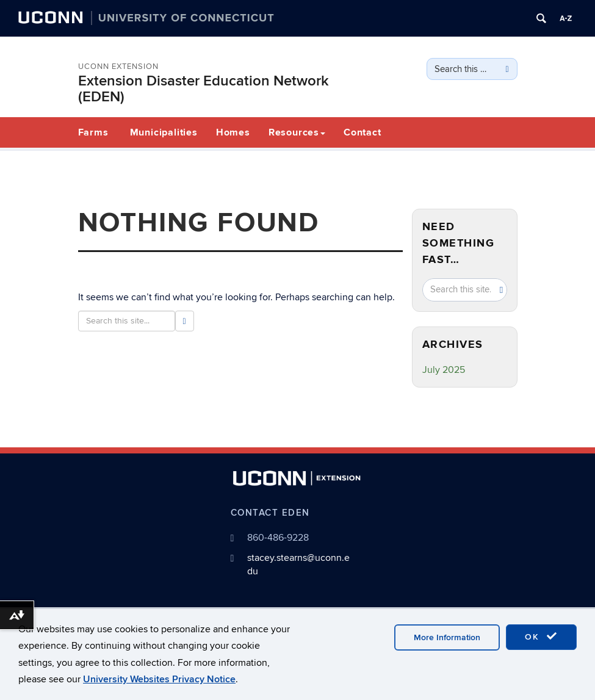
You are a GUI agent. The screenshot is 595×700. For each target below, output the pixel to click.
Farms (93, 132)
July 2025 (444, 370)
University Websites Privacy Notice (159, 679)
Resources (297, 132)
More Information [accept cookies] (447, 637)
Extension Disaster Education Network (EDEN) (204, 89)
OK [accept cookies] (541, 637)
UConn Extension (118, 67)
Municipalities (164, 132)
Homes (233, 132)
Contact (362, 132)
